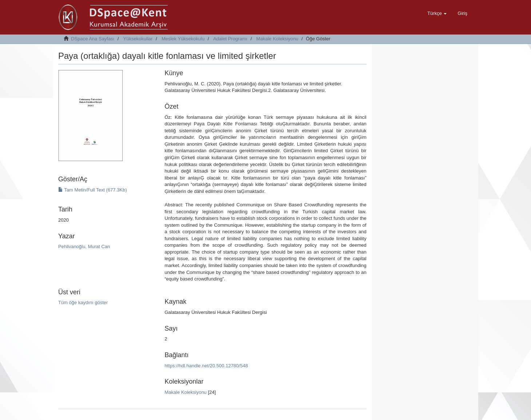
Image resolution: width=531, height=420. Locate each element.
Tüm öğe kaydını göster (83, 302)
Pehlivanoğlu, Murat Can (84, 247)
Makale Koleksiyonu (278, 39)
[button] (437, 13)
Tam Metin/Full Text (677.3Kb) (93, 190)
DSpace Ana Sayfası (93, 39)
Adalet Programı (230, 39)
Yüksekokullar (138, 39)
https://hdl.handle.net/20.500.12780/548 (206, 366)
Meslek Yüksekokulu (183, 39)
